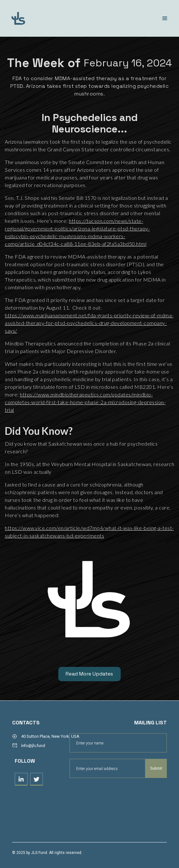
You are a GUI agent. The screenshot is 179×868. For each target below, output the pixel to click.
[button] (165, 19)
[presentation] (118, 794)
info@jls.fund (33, 745)
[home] (46, 18)
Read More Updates (89, 674)
